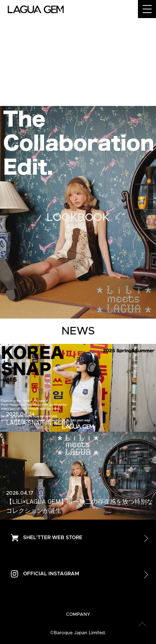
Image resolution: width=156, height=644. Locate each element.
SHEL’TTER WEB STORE (53, 538)
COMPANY (78, 615)
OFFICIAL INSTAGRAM (51, 574)
